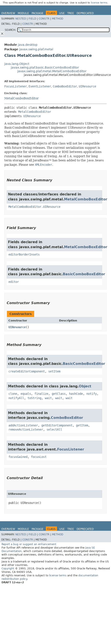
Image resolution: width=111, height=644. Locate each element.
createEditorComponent (27, 371)
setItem (54, 371)
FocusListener (16, 86)
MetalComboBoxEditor (22, 98)
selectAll (54, 429)
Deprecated (85, 13)
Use (62, 13)
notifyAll (16, 398)
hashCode (76, 394)
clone (13, 394)
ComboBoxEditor (65, 86)
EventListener (40, 86)
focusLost (39, 457)
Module (23, 13)
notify (92, 394)
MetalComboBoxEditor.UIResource (34, 207)
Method (58, 19)
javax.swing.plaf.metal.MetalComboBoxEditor (52, 71)
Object (85, 386)
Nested (21, 19)
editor (14, 282)
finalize (41, 394)
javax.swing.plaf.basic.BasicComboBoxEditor (45, 67)
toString (34, 398)
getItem (82, 425)
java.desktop (28, 45)
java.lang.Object (17, 64)
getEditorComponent (57, 425)
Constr (44, 19)
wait (48, 398)
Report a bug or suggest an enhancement (29, 544)
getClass (59, 394)
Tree (71, 13)
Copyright (8, 569)
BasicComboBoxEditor (84, 274)
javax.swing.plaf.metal (36, 49)
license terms (99, 3)
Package (38, 13)
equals (26, 394)
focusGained (18, 457)
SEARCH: (10, 30)
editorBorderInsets (24, 254)
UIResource (87, 86)
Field (32, 19)
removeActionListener (26, 429)
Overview (8, 13)
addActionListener (23, 425)
